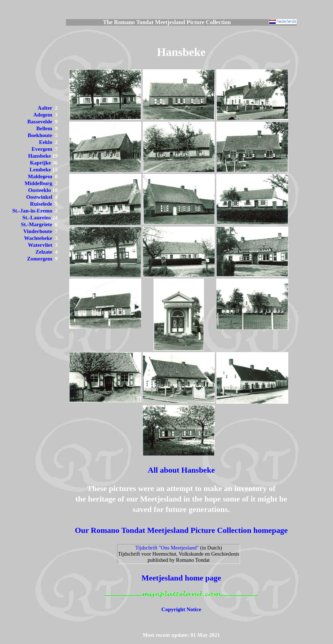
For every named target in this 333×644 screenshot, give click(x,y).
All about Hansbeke (181, 470)
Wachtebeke (38, 238)
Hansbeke (39, 156)
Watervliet (40, 245)
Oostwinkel (39, 197)
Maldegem (40, 176)
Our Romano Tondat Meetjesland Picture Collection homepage (181, 530)
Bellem (44, 128)
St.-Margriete (37, 224)
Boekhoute (40, 135)
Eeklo (46, 142)
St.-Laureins (37, 218)
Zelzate (44, 252)
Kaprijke (40, 163)
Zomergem (40, 259)
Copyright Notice (181, 609)
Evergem (42, 149)
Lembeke (40, 170)
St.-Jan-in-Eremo (32, 211)
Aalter (45, 108)
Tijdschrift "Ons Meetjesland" (167, 548)
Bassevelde (40, 122)
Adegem (43, 115)
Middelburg (38, 183)
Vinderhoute (38, 231)
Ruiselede (41, 204)
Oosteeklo (39, 190)
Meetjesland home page (181, 578)
